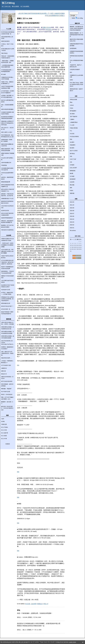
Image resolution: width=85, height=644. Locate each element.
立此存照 (72, 182)
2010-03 (72, 222)
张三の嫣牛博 (5, 433)
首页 (52, 13)
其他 (71, 139)
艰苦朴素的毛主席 (6, 303)
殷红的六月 (4, 374)
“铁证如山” (49, 30)
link (18, 365)
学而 (71, 156)
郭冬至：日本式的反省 (7, 394)
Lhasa (71, 108)
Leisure (72, 105)
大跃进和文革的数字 (75, 70)
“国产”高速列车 (74, 117)
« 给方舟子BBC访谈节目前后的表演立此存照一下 (34, 13)
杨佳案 (71, 173)
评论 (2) (46, 604)
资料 (71, 188)
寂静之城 (3, 371)
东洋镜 (3, 421)
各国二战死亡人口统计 (7, 132)
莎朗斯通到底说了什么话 (7, 199)
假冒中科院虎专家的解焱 (7, 109)
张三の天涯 (4, 430)
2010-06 (72, 216)
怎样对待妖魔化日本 (6, 163)
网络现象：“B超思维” (6, 389)
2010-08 (72, 211)
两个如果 (3, 74)
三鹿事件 (72, 119)
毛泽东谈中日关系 (6, 290)
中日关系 (72, 134)
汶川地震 (72, 176)
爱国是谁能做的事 (6, 182)
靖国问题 (72, 193)
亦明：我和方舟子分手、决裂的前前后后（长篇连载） (7, 353)
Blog (71, 102)
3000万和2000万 (5, 41)
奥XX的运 (72, 154)
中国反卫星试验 (74, 128)
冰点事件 (72, 142)
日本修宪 (72, 165)
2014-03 (72, 202)
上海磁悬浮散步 (74, 122)
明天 (71, 72)
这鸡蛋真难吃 (73, 48)
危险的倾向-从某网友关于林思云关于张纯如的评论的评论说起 (7, 123)
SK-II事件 (72, 114)
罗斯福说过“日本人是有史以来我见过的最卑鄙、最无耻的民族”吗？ (7, 299)
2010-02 (72, 225)
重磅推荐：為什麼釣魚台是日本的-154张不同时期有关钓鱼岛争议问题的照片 (77, 28)
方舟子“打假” (73, 159)
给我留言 (8, 444)
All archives (73, 231)
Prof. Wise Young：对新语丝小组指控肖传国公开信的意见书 (76, 84)
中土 (71, 131)
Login (3, 419)
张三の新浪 (4, 436)
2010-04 (72, 219)
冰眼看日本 (4, 368)
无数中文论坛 (47, 27)
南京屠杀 (72, 148)
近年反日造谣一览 (6, 309)
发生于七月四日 (74, 151)
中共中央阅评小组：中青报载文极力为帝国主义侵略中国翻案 (7, 251)
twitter (71, 80)
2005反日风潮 (73, 100)
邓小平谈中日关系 (6, 392)
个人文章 (72, 125)
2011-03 (72, 205)
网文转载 (72, 185)
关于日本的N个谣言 (6, 365)
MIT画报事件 (73, 111)
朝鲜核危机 (73, 171)
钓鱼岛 (71, 191)
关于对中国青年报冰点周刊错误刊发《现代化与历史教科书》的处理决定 (7, 262)
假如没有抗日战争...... (7, 358)
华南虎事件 (73, 145)
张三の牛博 (4, 439)
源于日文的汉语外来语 (7, 381)
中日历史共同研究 (74, 137)
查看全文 (40, 604)
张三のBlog (8, 3)
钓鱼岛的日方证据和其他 (7, 230)
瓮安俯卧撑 (73, 179)
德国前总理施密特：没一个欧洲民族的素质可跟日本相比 (76, 35)
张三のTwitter (5, 427)
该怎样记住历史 (5, 211)
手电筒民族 (4, 165)
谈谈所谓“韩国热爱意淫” (7, 218)
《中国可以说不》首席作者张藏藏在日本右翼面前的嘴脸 (7, 245)
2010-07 (72, 214)
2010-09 (72, 208)
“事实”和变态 (4, 53)
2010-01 (72, 228)
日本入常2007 (73, 168)
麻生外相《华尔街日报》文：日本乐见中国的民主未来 (7, 408)
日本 (71, 162)
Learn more (73, 642)
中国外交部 (4, 424)
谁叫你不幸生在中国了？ (7, 306)
